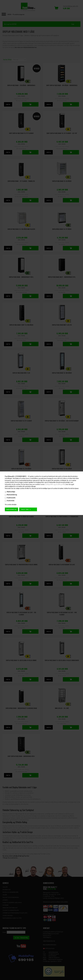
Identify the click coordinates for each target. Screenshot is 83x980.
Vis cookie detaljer (11, 504)
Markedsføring (12, 495)
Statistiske (11, 501)
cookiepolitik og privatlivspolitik (55, 484)
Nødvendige (11, 492)
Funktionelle (11, 498)
